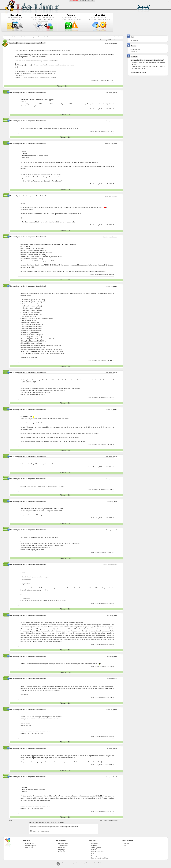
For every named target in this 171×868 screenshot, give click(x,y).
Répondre (60, 86)
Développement (96, 856)
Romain (114, 679)
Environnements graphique (100, 858)
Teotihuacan (113, 565)
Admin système (96, 848)
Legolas (114, 615)
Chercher (61, 823)
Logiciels (94, 846)
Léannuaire (62, 848)
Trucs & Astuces (63, 846)
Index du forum (51, 823)
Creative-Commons (103, 863)
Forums (127, 844)
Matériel (94, 854)
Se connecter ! (134, 40)
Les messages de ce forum (34, 37)
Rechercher (134, 51)
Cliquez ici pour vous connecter (40, 831)
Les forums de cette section (19, 37)
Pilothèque (62, 852)
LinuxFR (82, 1)
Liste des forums (40, 823)
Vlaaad (115, 709)
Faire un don (29, 848)
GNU (92, 1)
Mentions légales (30, 846)
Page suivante (114, 40)
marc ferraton (113, 237)
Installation (95, 844)
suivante (119, 37)
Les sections (8, 37)
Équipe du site (30, 844)
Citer (66, 86)
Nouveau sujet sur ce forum (138, 72)
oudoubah (114, 43)
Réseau (94, 850)
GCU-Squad (87, 1)
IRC (126, 846)
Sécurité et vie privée (98, 852)
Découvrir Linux (63, 844)
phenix (115, 121)
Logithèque (62, 850)
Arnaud (115, 92)
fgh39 (115, 501)
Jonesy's (114, 196)
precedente (112, 37)
